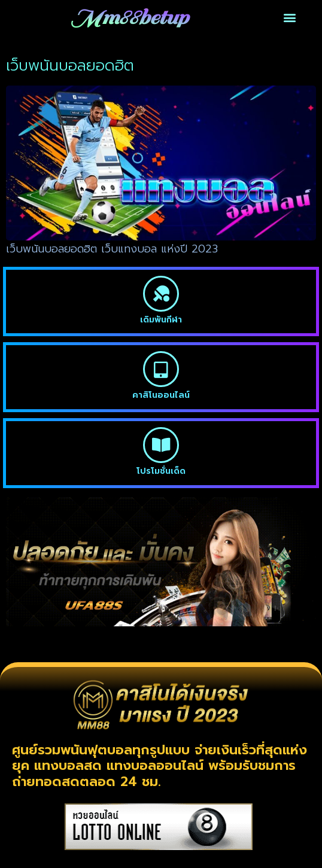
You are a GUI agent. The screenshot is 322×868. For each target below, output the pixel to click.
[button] (290, 18)
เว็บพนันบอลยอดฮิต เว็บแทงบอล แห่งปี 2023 (112, 249)
